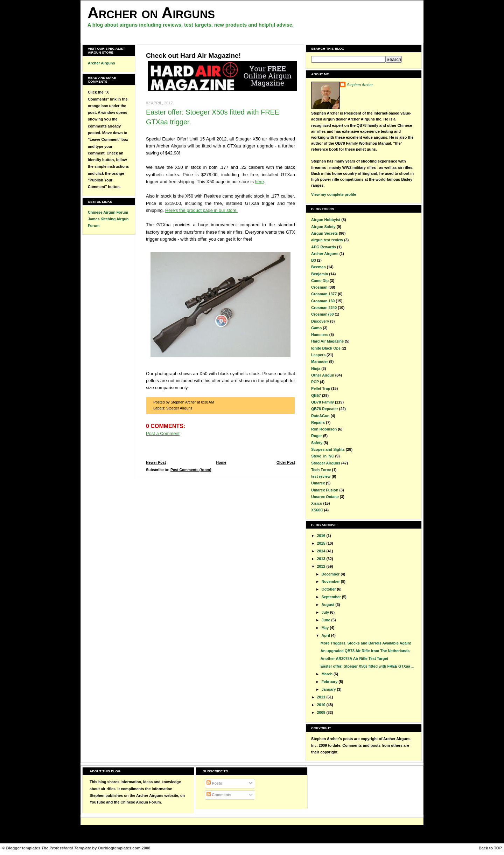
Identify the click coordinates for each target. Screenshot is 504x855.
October (329, 589)
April (326, 635)
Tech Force (321, 470)
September (331, 597)
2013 (322, 559)
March (327, 674)
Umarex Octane (325, 497)
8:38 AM (207, 402)
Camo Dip (320, 281)
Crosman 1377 (324, 294)
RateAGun (320, 416)
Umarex (318, 483)
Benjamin (320, 274)
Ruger (317, 436)
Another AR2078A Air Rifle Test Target (354, 659)
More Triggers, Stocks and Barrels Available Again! (366, 643)
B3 (314, 260)
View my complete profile (334, 194)
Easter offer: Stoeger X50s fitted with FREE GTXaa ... (367, 666)
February (330, 682)
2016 (322, 536)
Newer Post (156, 463)
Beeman (318, 267)
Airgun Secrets (324, 233)
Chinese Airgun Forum (108, 212)
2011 (322, 697)
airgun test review (327, 240)
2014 (322, 551)
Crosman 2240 (324, 308)
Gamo (316, 328)
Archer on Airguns (151, 13)
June (326, 620)
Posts (214, 783)
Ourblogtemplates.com (119, 848)
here (259, 182)
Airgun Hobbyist (326, 220)
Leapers (318, 355)
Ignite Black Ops (326, 348)
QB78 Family (323, 402)
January (329, 689)
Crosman (319, 287)
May (325, 628)
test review (321, 476)
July (325, 612)
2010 (322, 705)
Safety (317, 443)
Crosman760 (322, 314)
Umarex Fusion (325, 490)
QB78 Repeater (325, 409)
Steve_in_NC (323, 456)
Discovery (320, 321)
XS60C (317, 510)
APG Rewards (324, 247)
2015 (322, 543)
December (331, 574)
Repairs (318, 422)
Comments (219, 795)
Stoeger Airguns (179, 408)
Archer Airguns (101, 63)
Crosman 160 (323, 301)
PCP (315, 382)
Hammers (320, 335)
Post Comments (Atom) (191, 470)
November (331, 581)
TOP (498, 848)
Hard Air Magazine (327, 341)
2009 (322, 712)
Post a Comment (163, 433)
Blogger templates (23, 848)
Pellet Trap (321, 388)
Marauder (320, 361)
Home (221, 463)
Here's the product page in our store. (201, 210)
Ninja (316, 368)
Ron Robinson (324, 429)
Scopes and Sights (328, 449)
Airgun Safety (323, 227)
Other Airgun (323, 375)
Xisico (317, 503)
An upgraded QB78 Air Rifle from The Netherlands (365, 651)
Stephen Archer (360, 85)
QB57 (316, 395)
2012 (322, 566)
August (328, 605)
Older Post (286, 463)
